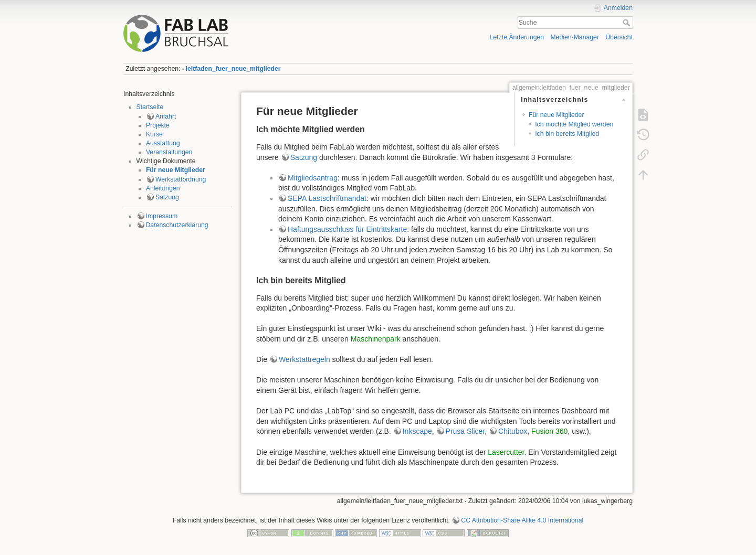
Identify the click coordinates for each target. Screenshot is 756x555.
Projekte (158, 125)
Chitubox (513, 431)
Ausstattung (163, 143)
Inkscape (417, 431)
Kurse (154, 134)
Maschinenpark (376, 339)
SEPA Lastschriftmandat (327, 198)
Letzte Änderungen (517, 37)
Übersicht (619, 37)
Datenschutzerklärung (177, 225)
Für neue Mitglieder (176, 170)
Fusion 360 (549, 431)
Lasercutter (506, 452)
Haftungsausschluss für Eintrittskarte (347, 229)
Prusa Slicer (465, 431)
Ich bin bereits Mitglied (567, 134)
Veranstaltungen (169, 152)
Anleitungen (163, 188)
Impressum (162, 216)
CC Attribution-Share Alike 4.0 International (522, 520)
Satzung (167, 197)
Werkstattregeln (304, 359)
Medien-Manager (575, 37)
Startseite (150, 107)
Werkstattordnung (181, 179)
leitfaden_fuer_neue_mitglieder (233, 69)
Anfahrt (166, 116)
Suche (628, 23)
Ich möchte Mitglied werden (574, 124)
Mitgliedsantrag (313, 178)
